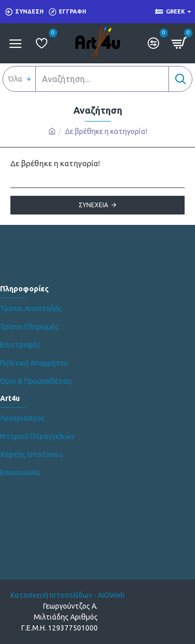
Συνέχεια (93, 205)
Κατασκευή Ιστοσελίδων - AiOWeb (68, 595)
